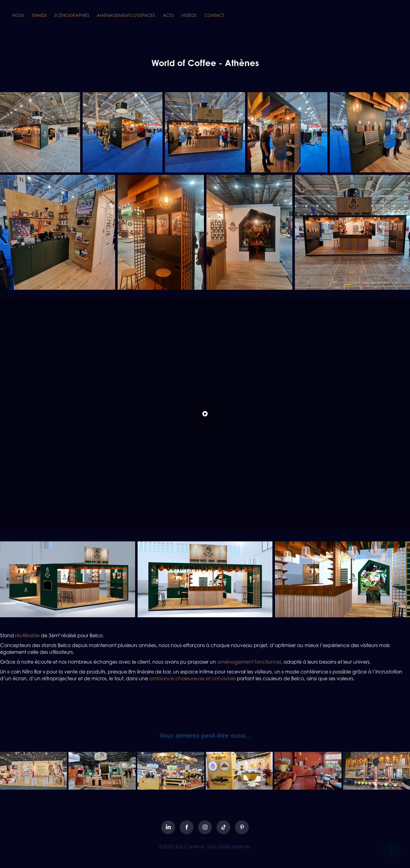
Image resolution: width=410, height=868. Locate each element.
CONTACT (214, 15)
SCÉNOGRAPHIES (72, 15)
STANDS (39, 15)
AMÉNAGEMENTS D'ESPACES (126, 15)
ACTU (168, 15)
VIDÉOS (189, 15)
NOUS (18, 15)
